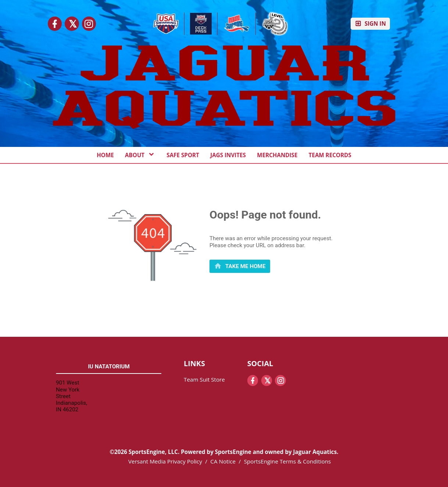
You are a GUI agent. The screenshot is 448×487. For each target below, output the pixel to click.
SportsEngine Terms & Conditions (288, 461)
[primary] (240, 266)
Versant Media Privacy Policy (165, 461)
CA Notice (223, 461)
